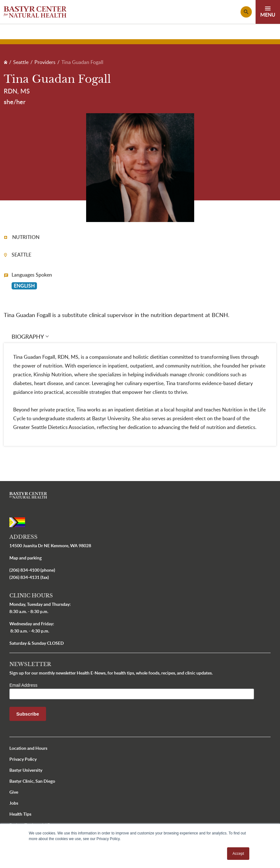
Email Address (23, 685)
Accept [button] (238, 854)
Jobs (14, 803)
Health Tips (20, 814)
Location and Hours (28, 748)
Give (14, 792)
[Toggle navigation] (268, 12)
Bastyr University (26, 770)
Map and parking (26, 558)
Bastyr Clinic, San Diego (32, 781)
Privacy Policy (23, 759)
